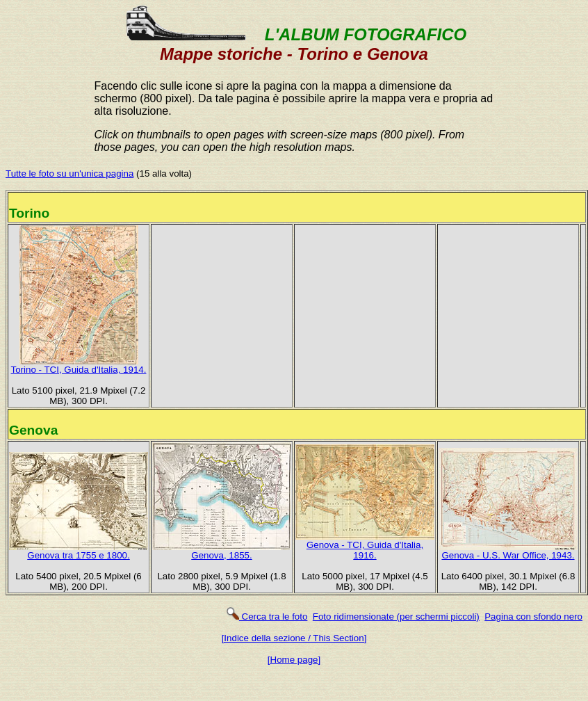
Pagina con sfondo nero (533, 617)
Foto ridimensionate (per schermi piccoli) (396, 617)
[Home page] (294, 660)
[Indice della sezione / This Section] (294, 638)
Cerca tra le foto (267, 617)
